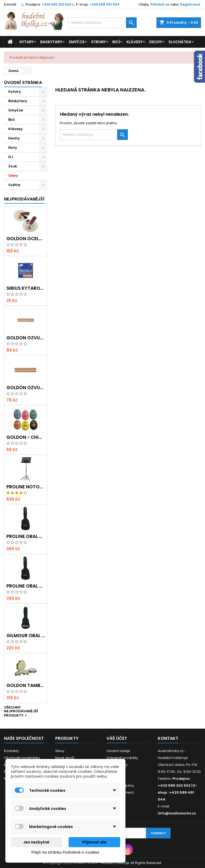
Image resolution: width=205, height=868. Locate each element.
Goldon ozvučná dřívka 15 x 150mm (26, 388)
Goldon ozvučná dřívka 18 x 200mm (26, 338)
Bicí (116, 42)
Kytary (27, 42)
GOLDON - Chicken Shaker (26, 437)
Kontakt (10, 4)
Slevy (13, 176)
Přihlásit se (160, 4)
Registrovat (190, 4)
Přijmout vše (94, 842)
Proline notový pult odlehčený (26, 487)
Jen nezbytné (36, 842)
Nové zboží (65, 758)
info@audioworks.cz (177, 813)
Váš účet (117, 738)
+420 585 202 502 (56, 4)
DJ (11, 157)
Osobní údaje (118, 751)
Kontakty (11, 751)
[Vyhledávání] (102, 23)
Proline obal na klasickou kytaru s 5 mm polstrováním (26, 537)
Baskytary (51, 42)
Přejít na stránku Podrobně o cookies (65, 852)
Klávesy (135, 42)
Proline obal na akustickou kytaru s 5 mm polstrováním (26, 586)
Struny (98, 42)
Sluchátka (180, 42)
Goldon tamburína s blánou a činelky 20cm (26, 686)
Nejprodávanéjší (24, 199)
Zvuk (13, 166)
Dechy (155, 42)
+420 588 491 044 (105, 4)
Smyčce (76, 42)
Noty (13, 148)
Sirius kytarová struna (26, 288)
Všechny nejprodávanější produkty (21, 712)
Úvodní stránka (23, 83)
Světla (14, 185)
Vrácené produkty (122, 758)
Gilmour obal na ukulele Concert (26, 636)
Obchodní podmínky (22, 758)
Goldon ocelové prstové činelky (26, 239)
